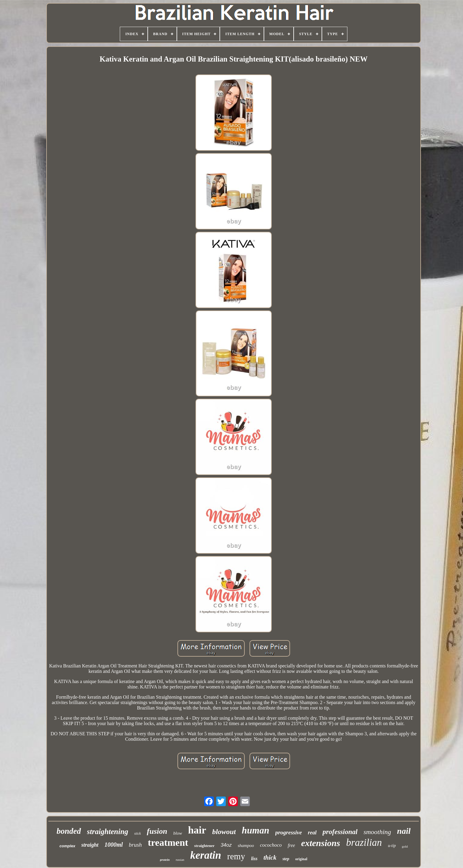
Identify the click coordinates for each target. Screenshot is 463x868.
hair (197, 830)
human (255, 830)
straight (90, 845)
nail (404, 831)
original (301, 859)
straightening (108, 832)
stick (138, 833)
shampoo (246, 845)
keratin (206, 855)
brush (135, 845)
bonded (69, 831)
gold (405, 846)
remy (236, 856)
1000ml (114, 845)
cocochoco (271, 845)
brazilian (364, 842)
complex (67, 846)
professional (340, 832)
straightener (204, 846)
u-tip (392, 846)
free (291, 845)
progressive (289, 832)
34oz (226, 845)
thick (270, 857)
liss (254, 859)
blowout (224, 832)
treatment (168, 842)
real (312, 833)
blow (178, 833)
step (286, 859)
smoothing (377, 832)
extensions (321, 843)
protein (165, 860)
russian (180, 860)
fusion (157, 831)
